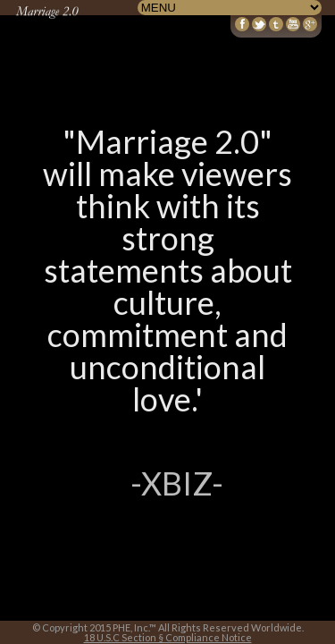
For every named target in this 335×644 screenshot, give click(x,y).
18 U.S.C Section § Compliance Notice (168, 637)
